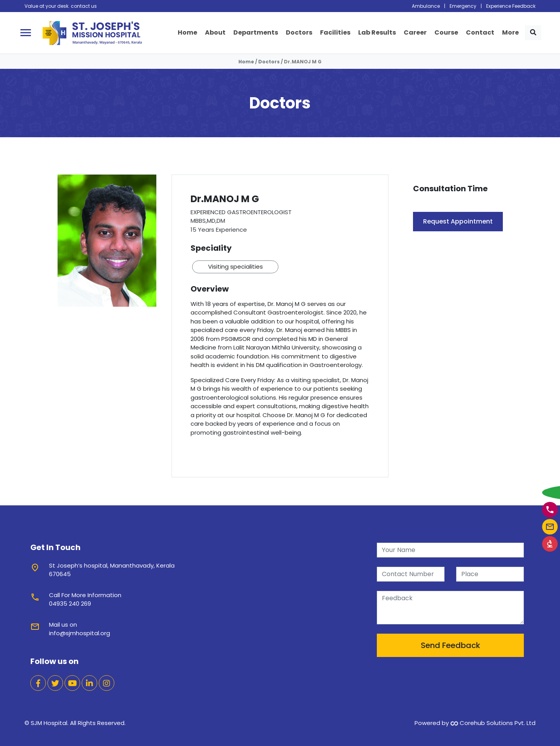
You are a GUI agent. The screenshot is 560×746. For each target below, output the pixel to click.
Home (187, 32)
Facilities (335, 32)
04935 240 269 (70, 604)
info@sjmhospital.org (80, 633)
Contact (480, 32)
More (510, 32)
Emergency (463, 6)
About (215, 32)
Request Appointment (458, 221)
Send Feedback (451, 645)
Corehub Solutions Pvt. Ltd (493, 723)
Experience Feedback (511, 6)
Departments (256, 32)
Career (415, 32)
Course (446, 32)
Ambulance (426, 6)
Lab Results (377, 32)
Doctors (299, 32)
